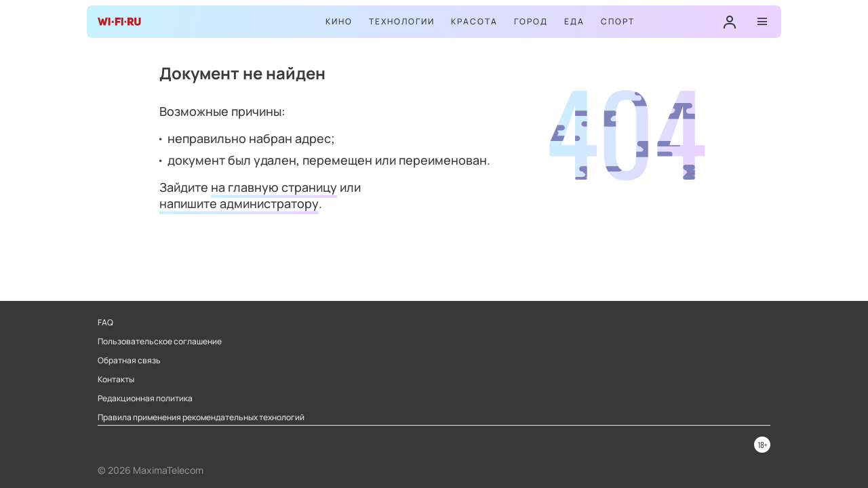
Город (531, 21)
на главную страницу (274, 187)
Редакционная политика (145, 399)
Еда (574, 21)
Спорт (618, 21)
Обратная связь (129, 361)
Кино (339, 21)
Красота (474, 21)
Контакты (116, 380)
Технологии (402, 21)
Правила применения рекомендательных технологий (201, 418)
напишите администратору (239, 203)
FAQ (105, 323)
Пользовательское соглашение (160, 342)
